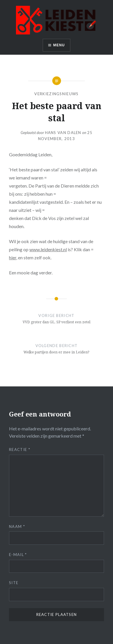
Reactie (20, 449)
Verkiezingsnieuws (56, 94)
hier (13, 257)
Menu (59, 45)
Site (14, 583)
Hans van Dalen (63, 133)
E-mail (18, 555)
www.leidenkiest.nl (48, 249)
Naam (17, 526)
